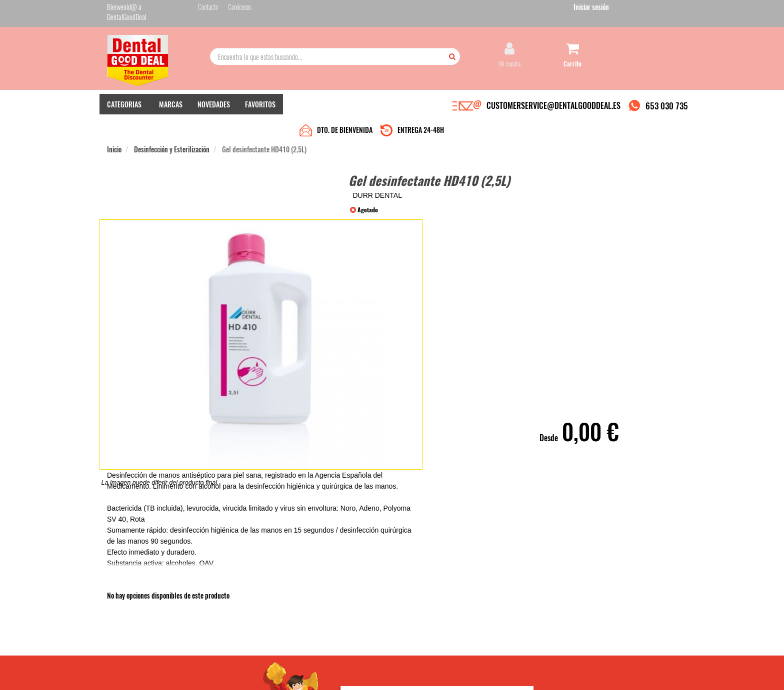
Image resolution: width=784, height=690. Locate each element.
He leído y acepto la (461, 601)
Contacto (313, 567)
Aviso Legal (475, 674)
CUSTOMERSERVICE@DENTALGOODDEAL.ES (553, 106)
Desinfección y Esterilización (172, 126)
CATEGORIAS (124, 105)
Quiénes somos (223, 567)
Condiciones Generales (514, 674)
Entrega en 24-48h (228, 577)
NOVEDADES (214, 105)
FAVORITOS (260, 105)
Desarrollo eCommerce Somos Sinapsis (145, 681)
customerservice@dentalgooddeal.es (423, 674)
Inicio (114, 126)
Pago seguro (220, 587)
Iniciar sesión (659, 9)
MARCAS (171, 105)
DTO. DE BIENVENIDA (345, 106)
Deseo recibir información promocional (465, 619)
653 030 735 (667, 107)
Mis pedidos (316, 577)
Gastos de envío (224, 597)
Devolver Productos (325, 587)
